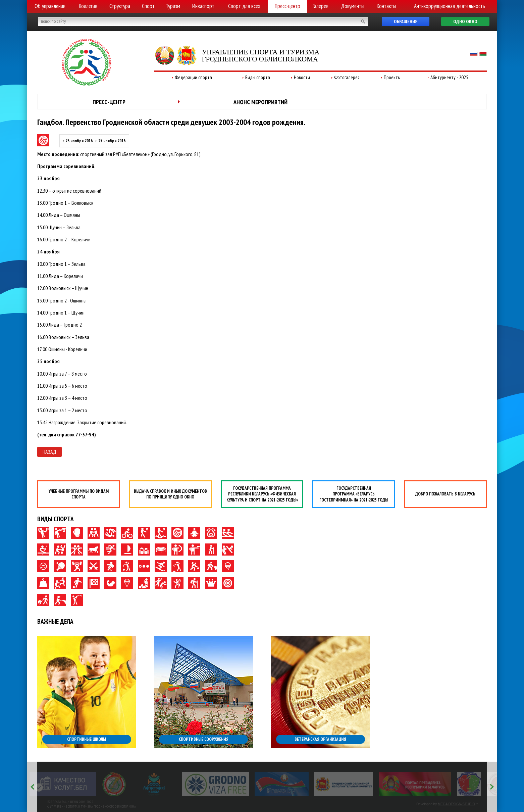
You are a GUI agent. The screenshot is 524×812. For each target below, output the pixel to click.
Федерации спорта (193, 77)
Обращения (406, 21)
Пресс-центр (287, 6)
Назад (49, 452)
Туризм (173, 6)
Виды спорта (258, 77)
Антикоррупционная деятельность (450, 6)
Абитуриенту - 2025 (449, 77)
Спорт (148, 6)
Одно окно (465, 21)
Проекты (392, 77)
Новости (302, 77)
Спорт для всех (244, 6)
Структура (120, 6)
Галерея (321, 6)
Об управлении (50, 6)
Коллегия (88, 6)
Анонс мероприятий (260, 102)
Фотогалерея (347, 77)
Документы (353, 6)
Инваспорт (203, 6)
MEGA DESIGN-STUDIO (456, 804)
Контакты (386, 6)
